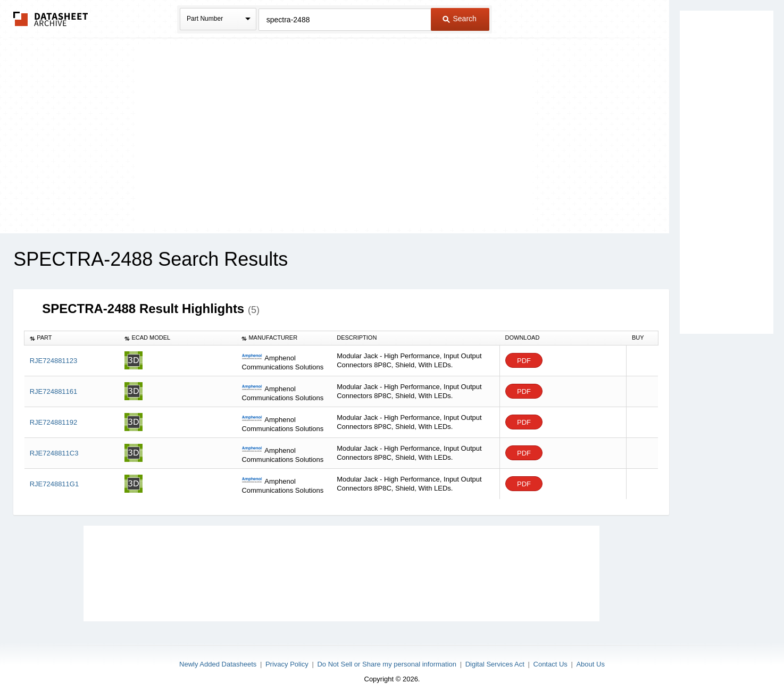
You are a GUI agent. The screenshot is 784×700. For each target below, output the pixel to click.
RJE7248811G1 (55, 484)
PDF (524, 361)
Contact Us (551, 664)
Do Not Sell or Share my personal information (387, 664)
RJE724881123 (54, 361)
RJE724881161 (54, 391)
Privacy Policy (287, 664)
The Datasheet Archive (51, 19)
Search (460, 19)
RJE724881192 (54, 422)
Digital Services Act (495, 664)
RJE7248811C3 (54, 453)
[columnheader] (72, 338)
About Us (590, 664)
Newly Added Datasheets (218, 664)
